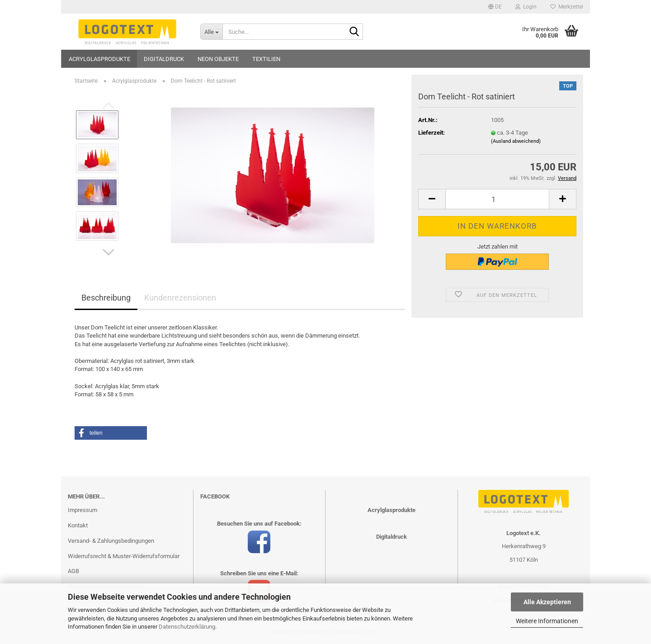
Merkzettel (567, 7)
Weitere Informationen (547, 621)
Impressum (83, 510)
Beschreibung (106, 298)
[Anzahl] (497, 199)
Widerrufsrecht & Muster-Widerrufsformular (124, 556)
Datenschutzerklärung (187, 627)
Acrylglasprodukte (99, 59)
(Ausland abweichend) (516, 141)
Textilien (266, 59)
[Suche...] (211, 32)
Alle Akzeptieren (547, 602)
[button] (495, 7)
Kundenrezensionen (180, 298)
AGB (73, 571)
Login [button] (526, 7)
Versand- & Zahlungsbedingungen (111, 541)
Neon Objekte (218, 59)
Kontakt (78, 525)
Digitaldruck (164, 59)
